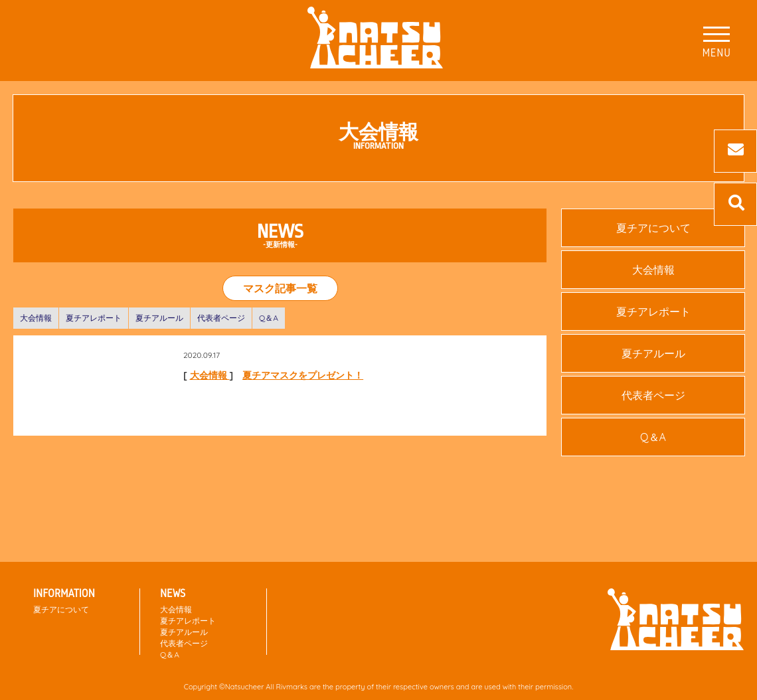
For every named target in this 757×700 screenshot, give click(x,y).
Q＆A (269, 318)
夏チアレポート (94, 318)
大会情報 (36, 318)
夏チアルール (159, 318)
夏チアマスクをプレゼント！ (303, 375)
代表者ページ (221, 318)
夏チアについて (653, 228)
